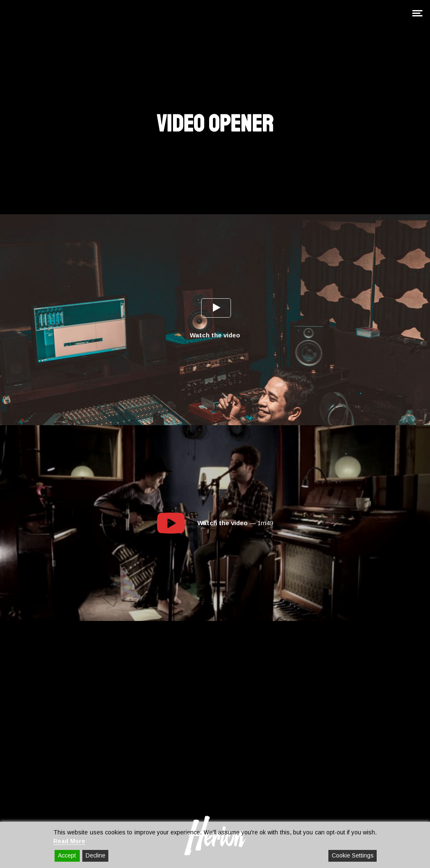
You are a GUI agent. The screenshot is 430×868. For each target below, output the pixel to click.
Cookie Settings (353, 855)
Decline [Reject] (96, 855)
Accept (67, 855)
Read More (69, 841)
